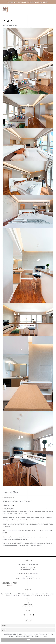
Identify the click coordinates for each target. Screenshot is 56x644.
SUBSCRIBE (28, 620)
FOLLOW (28, 611)
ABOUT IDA (28, 590)
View (12, 505)
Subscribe (28, 640)
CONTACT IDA (28, 560)
